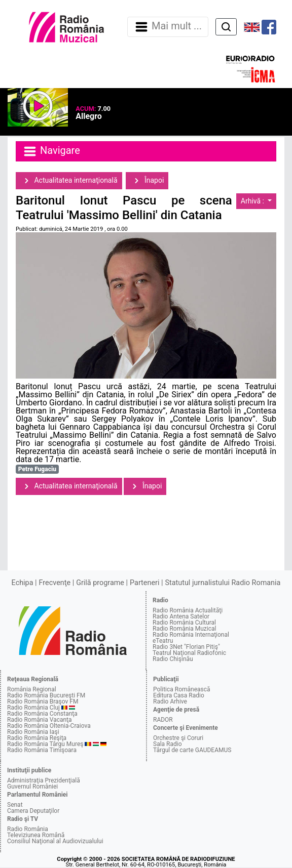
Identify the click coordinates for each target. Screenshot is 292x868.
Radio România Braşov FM (43, 701)
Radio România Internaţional (191, 635)
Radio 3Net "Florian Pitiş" (186, 647)
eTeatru (163, 641)
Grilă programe (100, 583)
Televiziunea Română (36, 835)
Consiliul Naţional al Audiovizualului (55, 841)
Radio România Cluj (33, 708)
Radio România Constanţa (42, 714)
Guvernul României (32, 787)
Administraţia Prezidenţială (44, 780)
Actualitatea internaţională (69, 181)
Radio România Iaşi (33, 732)
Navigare (51, 151)
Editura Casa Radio (179, 695)
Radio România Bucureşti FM (46, 695)
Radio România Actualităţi (188, 610)
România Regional (32, 689)
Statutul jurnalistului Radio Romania (223, 583)
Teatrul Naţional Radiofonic (189, 653)
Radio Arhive (170, 701)
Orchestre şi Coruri (178, 738)
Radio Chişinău (173, 659)
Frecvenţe (55, 583)
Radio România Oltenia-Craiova (49, 726)
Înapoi (147, 181)
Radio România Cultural (184, 623)
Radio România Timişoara (42, 750)
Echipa (23, 583)
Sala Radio (168, 744)
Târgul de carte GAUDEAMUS (192, 750)
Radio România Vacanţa (40, 720)
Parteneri (144, 583)
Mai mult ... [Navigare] (168, 27)
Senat (15, 805)
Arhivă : (253, 201)
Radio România (28, 829)
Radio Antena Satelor (181, 616)
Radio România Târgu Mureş (45, 744)
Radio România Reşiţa (37, 738)
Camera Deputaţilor (33, 811)
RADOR (163, 720)
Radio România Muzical (184, 629)
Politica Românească (182, 689)
